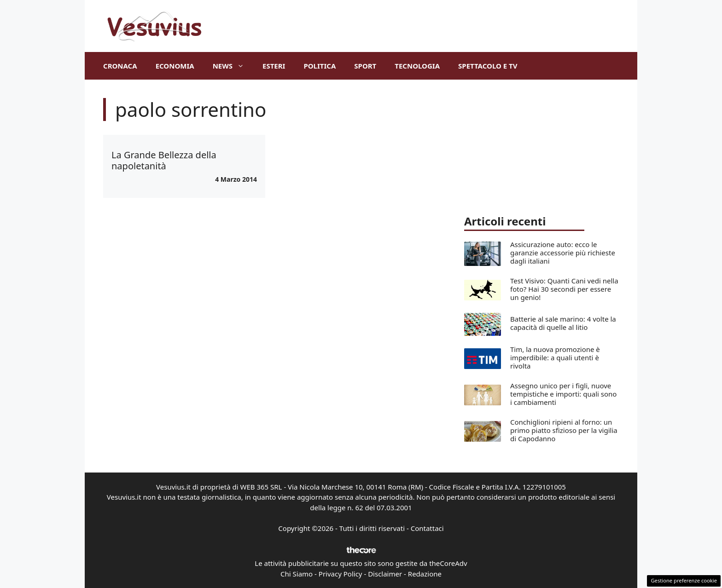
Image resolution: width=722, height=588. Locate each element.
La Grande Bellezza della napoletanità (164, 160)
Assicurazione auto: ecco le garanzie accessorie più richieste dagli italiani (563, 253)
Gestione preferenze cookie (684, 580)
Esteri (274, 66)
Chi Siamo (297, 574)
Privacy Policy (341, 574)
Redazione (425, 574)
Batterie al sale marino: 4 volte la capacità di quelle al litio (563, 323)
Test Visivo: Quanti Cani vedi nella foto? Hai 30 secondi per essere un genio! (564, 289)
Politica (320, 66)
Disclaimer (385, 574)
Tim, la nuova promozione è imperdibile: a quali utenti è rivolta (555, 357)
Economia (175, 66)
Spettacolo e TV (488, 66)
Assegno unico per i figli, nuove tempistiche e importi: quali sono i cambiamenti (563, 394)
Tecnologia (417, 66)
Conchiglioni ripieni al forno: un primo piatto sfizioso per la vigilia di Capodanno (564, 430)
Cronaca (120, 66)
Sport (365, 66)
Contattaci (427, 528)
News (233, 66)
